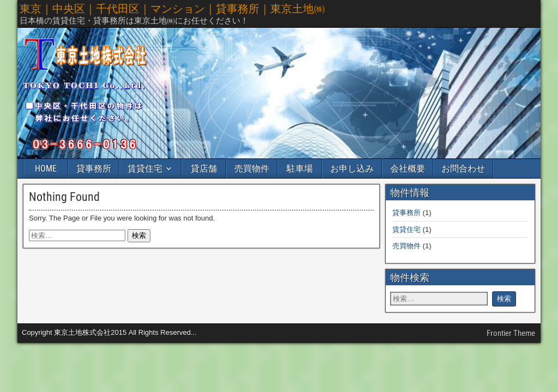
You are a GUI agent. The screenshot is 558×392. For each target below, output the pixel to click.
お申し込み (352, 169)
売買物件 (252, 169)
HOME (46, 169)
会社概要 (408, 169)
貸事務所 (94, 169)
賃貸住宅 (145, 169)
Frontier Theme (511, 333)
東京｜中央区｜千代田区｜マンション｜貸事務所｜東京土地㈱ (172, 9)
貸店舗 (204, 169)
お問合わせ (463, 169)
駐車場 (300, 169)
